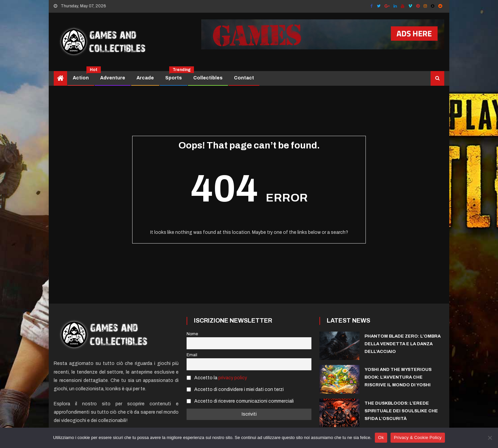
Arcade (145, 78)
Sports (176, 76)
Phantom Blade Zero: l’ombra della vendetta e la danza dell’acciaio (403, 344)
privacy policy (233, 378)
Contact (244, 78)
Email (192, 355)
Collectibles (208, 78)
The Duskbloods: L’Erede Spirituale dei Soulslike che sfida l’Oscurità (401, 411)
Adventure (113, 78)
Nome (192, 334)
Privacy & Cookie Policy (418, 437)
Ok (381, 437)
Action (83, 76)
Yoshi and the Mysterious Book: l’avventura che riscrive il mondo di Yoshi (398, 377)
